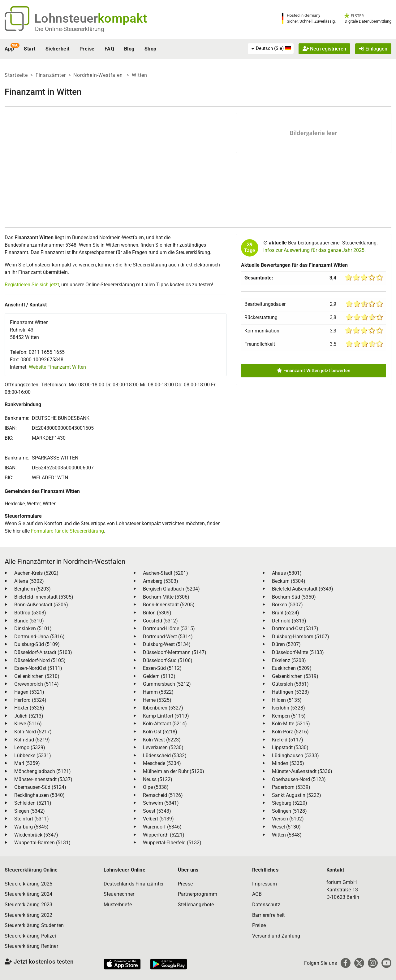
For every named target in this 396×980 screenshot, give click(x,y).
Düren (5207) (286, 644)
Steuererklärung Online (31, 870)
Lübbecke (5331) (33, 756)
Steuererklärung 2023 (28, 905)
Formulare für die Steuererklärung (67, 531)
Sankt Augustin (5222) (297, 795)
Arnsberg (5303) (161, 581)
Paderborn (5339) (291, 787)
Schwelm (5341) (161, 803)
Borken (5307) (287, 605)
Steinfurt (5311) (32, 819)
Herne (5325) (157, 700)
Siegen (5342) (30, 811)
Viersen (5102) (288, 819)
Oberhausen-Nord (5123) (299, 779)
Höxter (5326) (29, 708)
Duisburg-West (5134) (167, 644)
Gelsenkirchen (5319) (295, 676)
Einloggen (373, 49)
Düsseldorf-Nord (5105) (40, 660)
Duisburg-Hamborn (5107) (301, 637)
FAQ (109, 49)
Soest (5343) (157, 811)
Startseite (16, 75)
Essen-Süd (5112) (162, 668)
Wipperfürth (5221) (164, 835)
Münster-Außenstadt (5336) (302, 771)
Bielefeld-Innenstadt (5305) (44, 597)
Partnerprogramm (198, 894)
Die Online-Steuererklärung (70, 29)
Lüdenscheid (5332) (165, 756)
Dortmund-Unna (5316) (39, 637)
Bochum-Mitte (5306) (166, 597)
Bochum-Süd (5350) (294, 597)
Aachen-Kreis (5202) (36, 573)
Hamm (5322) (158, 692)
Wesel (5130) (286, 827)
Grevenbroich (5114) (37, 684)
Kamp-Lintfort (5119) (166, 716)
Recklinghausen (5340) (39, 795)
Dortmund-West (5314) (168, 637)
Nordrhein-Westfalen (99, 75)
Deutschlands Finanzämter (134, 884)
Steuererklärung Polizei (30, 936)
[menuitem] (271, 49)
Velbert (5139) (158, 819)
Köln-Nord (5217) (33, 732)
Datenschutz (266, 905)
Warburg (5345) (31, 827)
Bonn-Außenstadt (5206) (41, 605)
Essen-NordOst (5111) (38, 668)
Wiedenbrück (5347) (36, 835)
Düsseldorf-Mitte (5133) (298, 652)
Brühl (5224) (286, 613)
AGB (257, 894)
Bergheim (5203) (32, 589)
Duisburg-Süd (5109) (37, 644)
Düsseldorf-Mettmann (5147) (175, 652)
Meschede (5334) (162, 763)
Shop (151, 49)
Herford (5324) (30, 700)
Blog (129, 49)
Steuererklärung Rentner (31, 946)
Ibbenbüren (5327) (163, 708)
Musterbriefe (118, 905)
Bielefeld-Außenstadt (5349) (303, 589)
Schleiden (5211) (33, 803)
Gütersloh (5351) (290, 684)
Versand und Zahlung (276, 936)
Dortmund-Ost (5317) (295, 628)
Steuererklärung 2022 (28, 915)
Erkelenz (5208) (289, 660)
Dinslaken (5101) (33, 628)
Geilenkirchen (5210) (37, 676)
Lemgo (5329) (30, 747)
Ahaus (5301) (287, 573)
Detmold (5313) (289, 621)
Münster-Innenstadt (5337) (43, 779)
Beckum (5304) (289, 581)
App (9, 49)
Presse (185, 884)
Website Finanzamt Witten (57, 367)
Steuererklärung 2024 (28, 894)
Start (30, 49)
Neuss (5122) (158, 779)
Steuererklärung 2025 (28, 884)
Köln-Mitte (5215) (291, 724)
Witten (140, 75)
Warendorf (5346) (162, 827)
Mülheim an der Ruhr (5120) (174, 771)
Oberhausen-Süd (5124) (40, 787)
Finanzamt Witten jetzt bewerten (314, 371)
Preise (87, 49)
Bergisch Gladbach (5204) (171, 589)
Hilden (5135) (287, 700)
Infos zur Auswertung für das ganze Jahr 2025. (314, 250)
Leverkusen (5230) (163, 747)
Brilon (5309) (157, 613)
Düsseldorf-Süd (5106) (168, 660)
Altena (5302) (29, 581)
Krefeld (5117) (288, 740)
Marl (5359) (27, 763)
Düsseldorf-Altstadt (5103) (43, 652)
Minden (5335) (288, 763)
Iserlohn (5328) (288, 708)
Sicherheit (58, 49)
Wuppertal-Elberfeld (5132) (172, 843)
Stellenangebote (196, 905)
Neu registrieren (324, 49)
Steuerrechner (119, 894)
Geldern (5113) (159, 676)
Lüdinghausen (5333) (295, 756)
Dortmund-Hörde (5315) (169, 628)
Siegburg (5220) (290, 803)
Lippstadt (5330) (290, 747)
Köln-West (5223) (162, 740)
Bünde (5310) (29, 621)
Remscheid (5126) (163, 795)
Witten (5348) (287, 835)
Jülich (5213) (29, 716)
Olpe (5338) (156, 787)
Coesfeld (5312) (160, 621)
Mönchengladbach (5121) (43, 771)
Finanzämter (51, 75)
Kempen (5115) (289, 716)
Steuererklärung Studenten (34, 925)
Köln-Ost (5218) (160, 732)
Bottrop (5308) (30, 613)
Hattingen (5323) (291, 692)
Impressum (265, 884)
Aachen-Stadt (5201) (166, 573)
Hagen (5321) (29, 692)
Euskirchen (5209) (292, 668)
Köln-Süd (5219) (32, 740)
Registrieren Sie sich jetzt (32, 285)
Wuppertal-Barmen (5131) (42, 843)
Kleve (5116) (28, 724)
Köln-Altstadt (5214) (165, 724)
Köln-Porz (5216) (290, 732)
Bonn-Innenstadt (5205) (169, 605)
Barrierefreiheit (269, 915)
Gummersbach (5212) (167, 684)
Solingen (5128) (289, 811)
